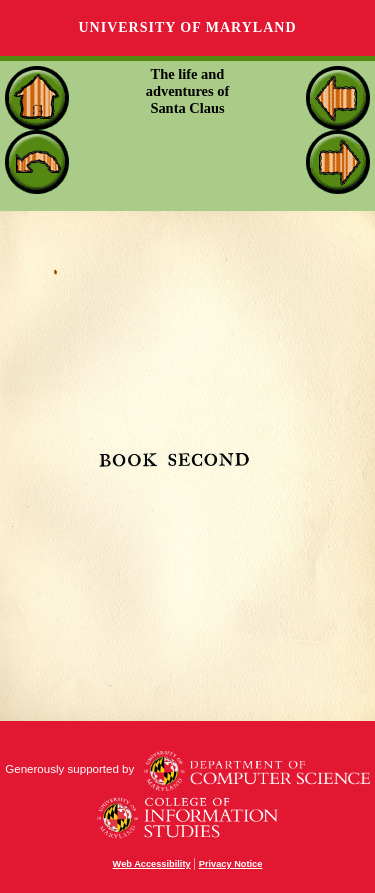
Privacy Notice (231, 864)
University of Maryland (187, 27)
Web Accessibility (152, 864)
